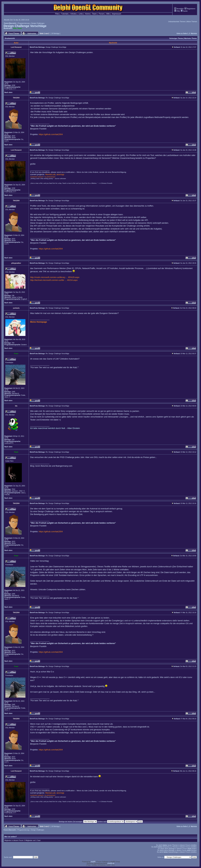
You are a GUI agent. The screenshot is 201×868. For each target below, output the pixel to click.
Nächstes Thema (190, 38)
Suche (184, 11)
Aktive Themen (192, 22)
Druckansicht (10, 38)
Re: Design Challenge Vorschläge (57, 98)
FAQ (177, 11)
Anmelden (179, 9)
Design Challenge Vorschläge (25, 26)
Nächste (194, 34)
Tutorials (65, 14)
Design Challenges (38, 23)
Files (57, 14)
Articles (73, 14)
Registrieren (190, 9)
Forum (101, 14)
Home (87, 14)
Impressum (116, 14)
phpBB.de (111, 863)
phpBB (93, 862)
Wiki (108, 14)
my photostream (50, 177)
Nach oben (8, 92)
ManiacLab (50, 174)
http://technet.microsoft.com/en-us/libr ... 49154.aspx (54, 280)
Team (94, 14)
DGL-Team (18, 28)
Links (81, 14)
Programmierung (24, 23)
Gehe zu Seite (182, 34)
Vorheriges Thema (176, 38)
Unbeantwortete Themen (177, 22)
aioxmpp (60, 174)
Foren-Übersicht (10, 23)
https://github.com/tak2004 (51, 134)
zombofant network (37, 177)
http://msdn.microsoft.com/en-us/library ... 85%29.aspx (55, 277)
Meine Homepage (39, 322)
